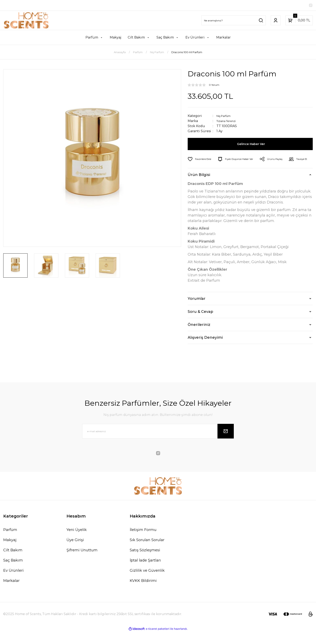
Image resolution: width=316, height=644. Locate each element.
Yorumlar (197, 311)
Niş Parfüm (226, 117)
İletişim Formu (143, 542)
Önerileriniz (199, 337)
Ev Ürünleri (13, 583)
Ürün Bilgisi (199, 187)
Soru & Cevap (200, 324)
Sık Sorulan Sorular (147, 552)
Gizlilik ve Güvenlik (147, 583)
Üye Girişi (75, 552)
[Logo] (26, 21)
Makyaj (10, 552)
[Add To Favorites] (201, 160)
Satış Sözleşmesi (145, 562)
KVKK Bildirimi (143, 593)
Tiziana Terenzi (229, 122)
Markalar (11, 593)
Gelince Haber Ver (252, 145)
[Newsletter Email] (158, 443)
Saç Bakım (13, 573)
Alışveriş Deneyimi (205, 350)
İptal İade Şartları (145, 573)
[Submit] (226, 443)
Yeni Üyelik (77, 542)
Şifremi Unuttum (82, 562)
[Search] (234, 21)
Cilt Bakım (13, 562)
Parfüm (10, 542)
